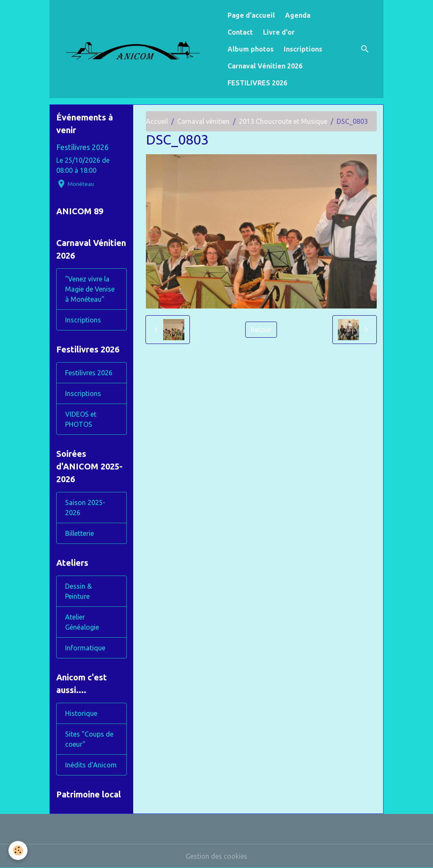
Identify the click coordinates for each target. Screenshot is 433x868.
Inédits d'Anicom (91, 765)
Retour (261, 330)
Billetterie (79, 533)
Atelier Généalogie (82, 622)
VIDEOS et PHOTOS (81, 419)
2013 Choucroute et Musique (283, 121)
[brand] (137, 49)
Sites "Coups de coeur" (89, 739)
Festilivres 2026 (82, 147)
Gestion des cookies (216, 856)
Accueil (157, 121)
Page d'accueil (251, 15)
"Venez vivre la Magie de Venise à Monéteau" (90, 289)
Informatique (85, 648)
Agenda (298, 15)
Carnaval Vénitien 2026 (265, 66)
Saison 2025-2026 (85, 508)
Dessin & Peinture (78, 591)
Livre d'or (279, 32)
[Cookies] (18, 850)
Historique (81, 713)
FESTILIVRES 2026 (257, 83)
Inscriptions (303, 49)
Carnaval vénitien (203, 121)
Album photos (251, 49)
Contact (240, 32)
